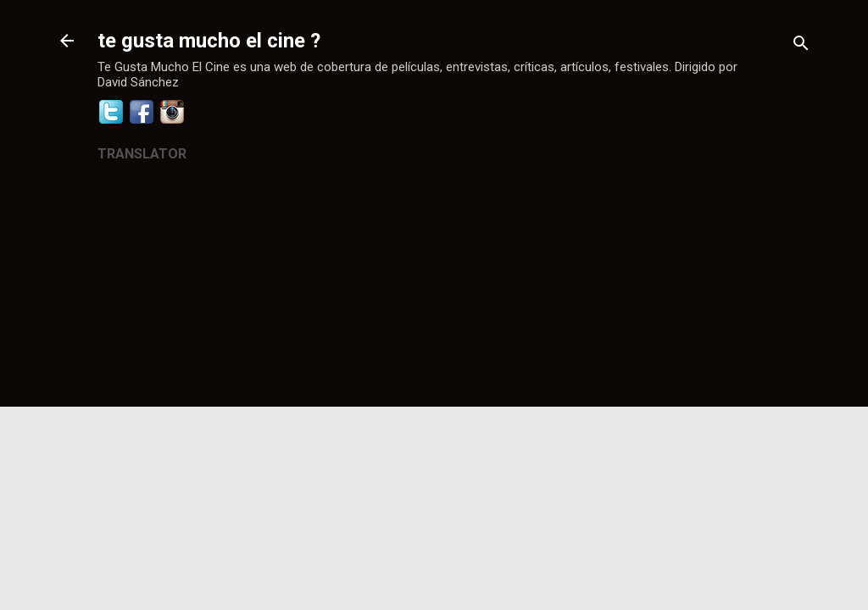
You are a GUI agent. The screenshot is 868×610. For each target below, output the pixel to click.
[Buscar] (801, 46)
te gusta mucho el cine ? (209, 41)
